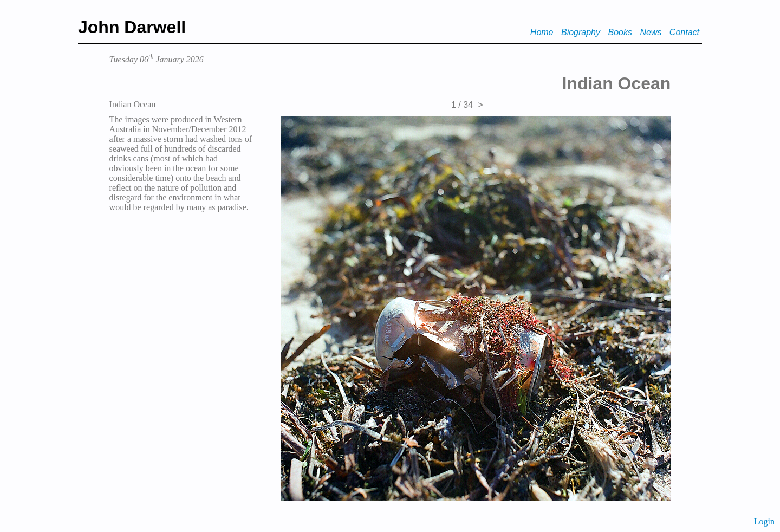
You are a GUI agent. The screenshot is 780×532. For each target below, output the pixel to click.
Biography (581, 32)
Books (620, 32)
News (651, 32)
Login (764, 521)
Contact (684, 32)
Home (542, 32)
